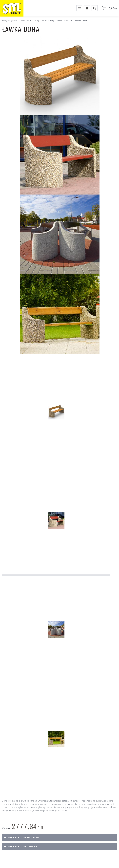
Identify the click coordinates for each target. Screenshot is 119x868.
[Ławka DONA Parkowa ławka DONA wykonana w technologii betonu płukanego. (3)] (59, 234)
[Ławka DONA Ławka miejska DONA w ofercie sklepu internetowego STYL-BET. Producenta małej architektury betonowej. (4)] (59, 314)
